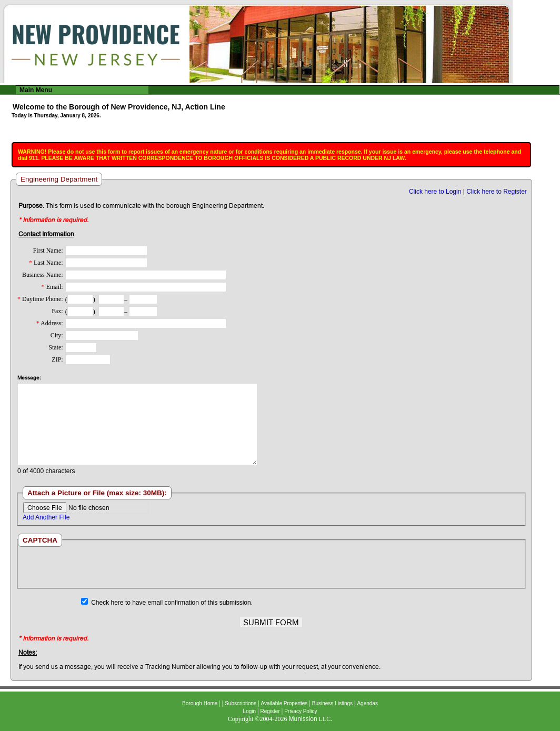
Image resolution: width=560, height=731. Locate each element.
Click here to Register (497, 192)
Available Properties (284, 703)
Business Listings (332, 703)
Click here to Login (435, 192)
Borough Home (200, 703)
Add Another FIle (46, 517)
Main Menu (36, 90)
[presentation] (271, 567)
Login (249, 711)
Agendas (367, 703)
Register (270, 711)
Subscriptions (241, 703)
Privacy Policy (301, 711)
